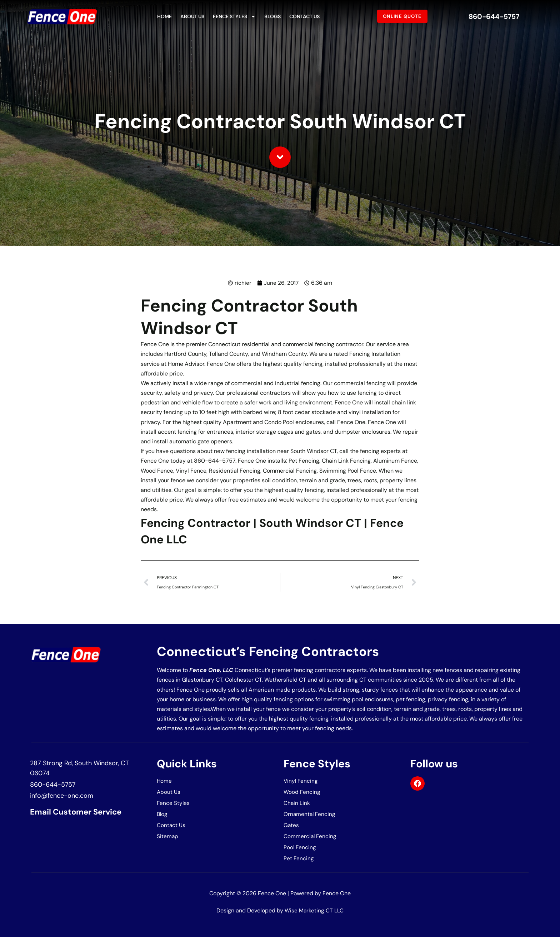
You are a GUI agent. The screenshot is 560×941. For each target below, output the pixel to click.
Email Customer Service (81, 813)
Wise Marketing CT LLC (314, 915)
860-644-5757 (494, 16)
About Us (192, 16)
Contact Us (304, 16)
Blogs (272, 16)
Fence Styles (234, 16)
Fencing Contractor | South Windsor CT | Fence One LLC (268, 531)
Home (164, 16)
